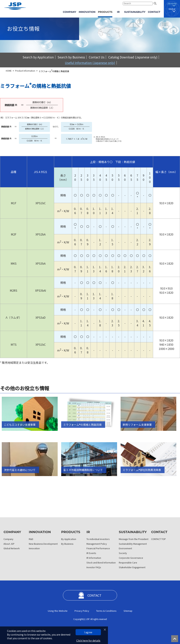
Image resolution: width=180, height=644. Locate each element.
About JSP (9, 544)
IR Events (91, 553)
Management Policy (97, 544)
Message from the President (134, 539)
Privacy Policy (82, 611)
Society (123, 553)
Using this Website (58, 611)
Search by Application (38, 57)
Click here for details (88, 641)
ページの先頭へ (176, 640)
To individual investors (98, 539)
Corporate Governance (131, 558)
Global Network (12, 548)
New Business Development (43, 544)
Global (172, 9)
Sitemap (128, 611)
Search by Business (71, 57)
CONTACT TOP (158, 539)
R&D (31, 539)
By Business (67, 544)
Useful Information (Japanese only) (90, 63)
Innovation (34, 548)
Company (8, 539)
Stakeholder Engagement (132, 567)
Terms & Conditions (106, 611)
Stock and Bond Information (101, 562)
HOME (9, 71)
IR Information (94, 558)
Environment (125, 548)
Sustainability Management (133, 544)
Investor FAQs (94, 567)
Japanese (172, 3)
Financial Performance (98, 548)
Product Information (25, 71)
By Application (69, 539)
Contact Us (97, 57)
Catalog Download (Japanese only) (133, 57)
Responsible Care (128, 562)
